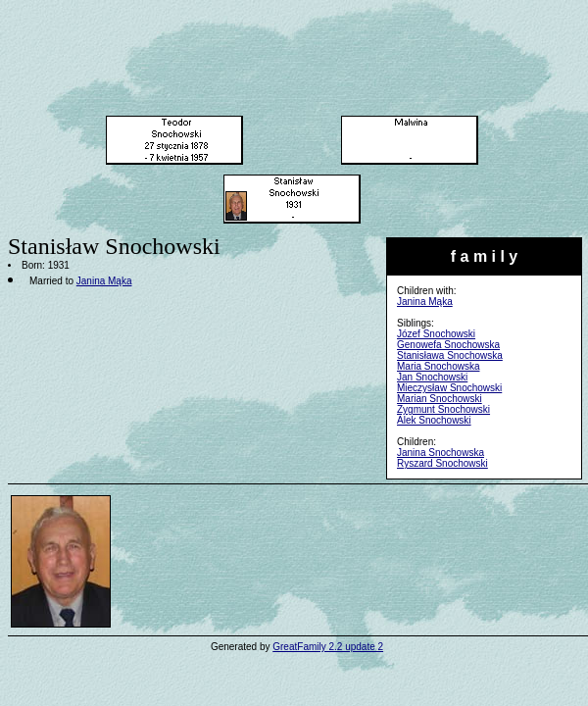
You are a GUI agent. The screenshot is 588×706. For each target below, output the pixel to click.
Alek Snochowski (434, 420)
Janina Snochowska (441, 453)
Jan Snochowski (432, 377)
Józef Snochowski (436, 334)
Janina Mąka (425, 302)
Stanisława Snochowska (450, 355)
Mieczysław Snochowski (449, 388)
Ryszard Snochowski (442, 463)
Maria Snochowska (438, 366)
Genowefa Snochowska (448, 345)
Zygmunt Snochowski (443, 409)
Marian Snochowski (440, 399)
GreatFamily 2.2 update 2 (328, 647)
